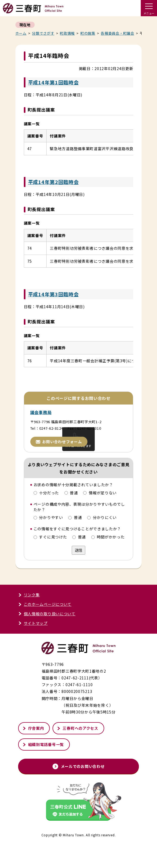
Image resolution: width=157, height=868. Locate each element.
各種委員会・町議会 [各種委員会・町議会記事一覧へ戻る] (117, 33)
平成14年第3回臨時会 (53, 306)
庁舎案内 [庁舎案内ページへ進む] (33, 752)
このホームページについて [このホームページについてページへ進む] (45, 629)
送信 (78, 574)
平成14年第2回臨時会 (53, 182)
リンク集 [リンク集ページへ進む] (29, 619)
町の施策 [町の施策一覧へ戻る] (88, 33)
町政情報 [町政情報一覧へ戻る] (67, 33)
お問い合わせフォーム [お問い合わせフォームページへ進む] (59, 466)
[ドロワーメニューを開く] (149, 8)
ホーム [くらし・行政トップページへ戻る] (21, 33)
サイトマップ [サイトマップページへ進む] (33, 647)
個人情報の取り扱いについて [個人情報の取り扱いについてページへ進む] (47, 638)
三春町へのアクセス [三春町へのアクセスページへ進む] (77, 752)
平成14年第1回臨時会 (53, 82)
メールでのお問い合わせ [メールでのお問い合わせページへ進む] (79, 790)
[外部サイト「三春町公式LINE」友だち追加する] (78, 826)
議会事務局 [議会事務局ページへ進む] (41, 437)
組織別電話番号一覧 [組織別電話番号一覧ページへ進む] (43, 769)
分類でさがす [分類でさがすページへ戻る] (43, 33)
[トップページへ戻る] (33, 11)
